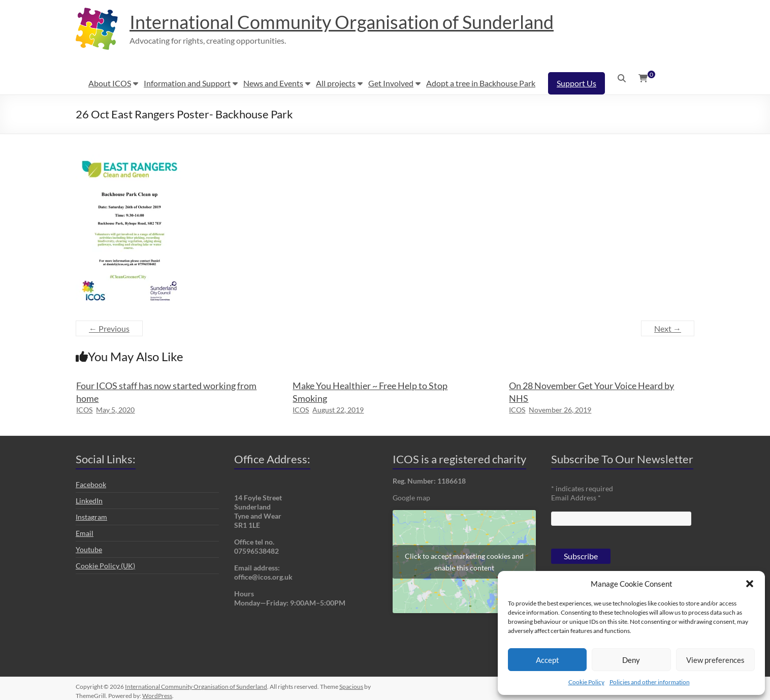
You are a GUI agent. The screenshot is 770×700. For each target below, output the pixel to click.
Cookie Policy (586, 682)
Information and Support (187, 83)
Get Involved (391, 83)
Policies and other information (650, 682)
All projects (336, 83)
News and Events (273, 83)
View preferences (715, 660)
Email (85, 533)
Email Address (576, 498)
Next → (668, 328)
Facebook (91, 484)
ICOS (84, 410)
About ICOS (110, 83)
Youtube (89, 549)
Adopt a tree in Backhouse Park (481, 83)
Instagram (91, 517)
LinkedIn (89, 501)
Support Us (576, 83)
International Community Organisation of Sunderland (342, 22)
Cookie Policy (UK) (105, 566)
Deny (631, 660)
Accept (548, 660)
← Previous (109, 328)
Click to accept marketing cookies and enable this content (464, 562)
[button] (750, 584)
